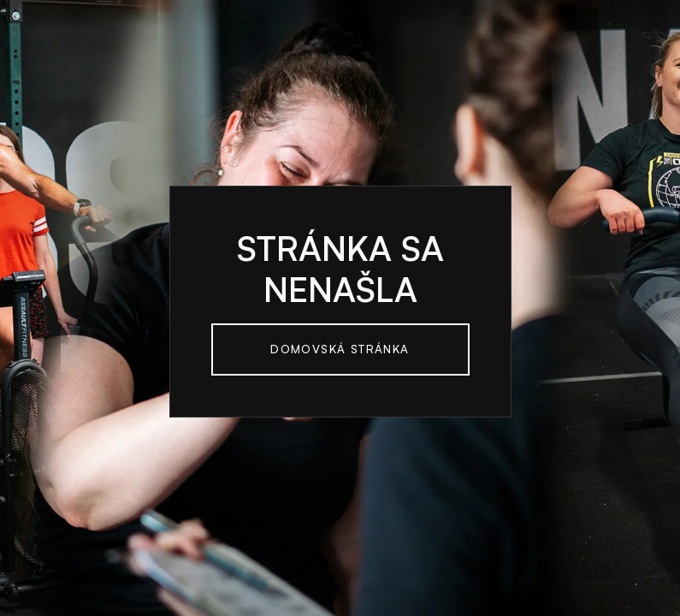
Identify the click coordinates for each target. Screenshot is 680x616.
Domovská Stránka (340, 349)
